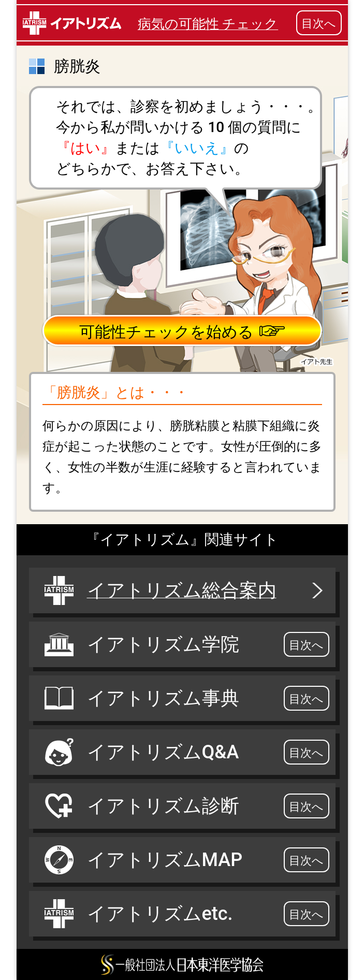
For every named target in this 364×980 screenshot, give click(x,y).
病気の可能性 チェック (208, 24)
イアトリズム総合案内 (185, 590)
